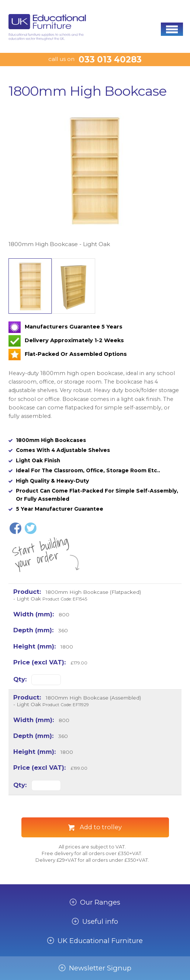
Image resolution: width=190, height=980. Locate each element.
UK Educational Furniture (100, 941)
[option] (95, 178)
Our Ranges (100, 902)
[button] (172, 29)
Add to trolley (101, 827)
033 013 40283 (110, 59)
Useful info (100, 922)
